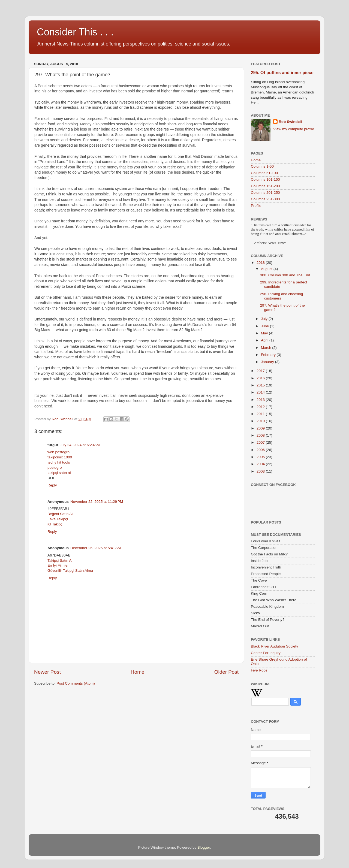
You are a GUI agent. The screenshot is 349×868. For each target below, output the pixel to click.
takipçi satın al (59, 473)
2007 (261, 442)
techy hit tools (59, 462)
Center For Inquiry (266, 653)
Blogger (204, 847)
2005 (261, 457)
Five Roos (259, 670)
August (267, 269)
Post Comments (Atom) (76, 683)
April (265, 340)
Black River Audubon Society (274, 646)
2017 (261, 371)
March (267, 348)
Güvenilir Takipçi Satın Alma (70, 571)
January (268, 362)
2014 (261, 392)
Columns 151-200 (265, 186)
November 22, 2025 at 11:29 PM (97, 502)
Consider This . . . (75, 32)
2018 (261, 263)
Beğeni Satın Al (60, 514)
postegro (55, 468)
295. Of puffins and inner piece (282, 73)
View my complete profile (294, 129)
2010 (261, 421)
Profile (256, 206)
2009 (261, 428)
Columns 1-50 (262, 166)
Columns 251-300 (265, 199)
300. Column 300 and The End (285, 275)
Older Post (226, 672)
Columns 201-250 (265, 193)
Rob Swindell (290, 122)
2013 (261, 400)
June (265, 326)
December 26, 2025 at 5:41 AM (96, 548)
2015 (261, 385)
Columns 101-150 (265, 179)
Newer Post (47, 672)
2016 (261, 378)
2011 (261, 414)
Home (137, 672)
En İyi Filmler (58, 565)
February (269, 355)
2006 (261, 450)
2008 (261, 435)
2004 (261, 464)
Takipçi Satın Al (60, 560)
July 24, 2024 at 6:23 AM (80, 445)
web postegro (58, 452)
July (265, 319)
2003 (261, 471)
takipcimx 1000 (60, 457)
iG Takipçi (55, 524)
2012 (261, 407)
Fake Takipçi (58, 519)
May (265, 333)
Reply (52, 485)
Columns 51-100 (264, 173)
